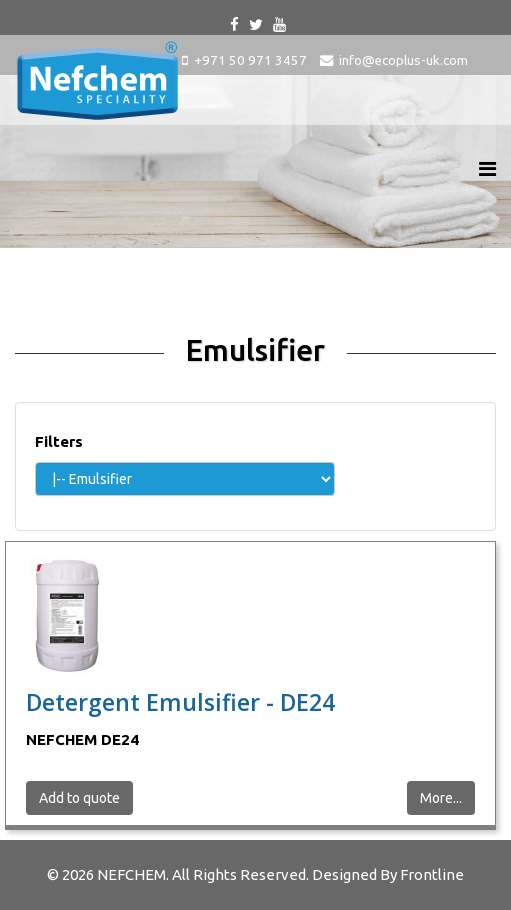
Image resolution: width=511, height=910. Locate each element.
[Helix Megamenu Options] (487, 168)
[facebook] (234, 24)
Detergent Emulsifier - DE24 (180, 702)
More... (441, 798)
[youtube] (279, 24)
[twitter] (256, 24)
